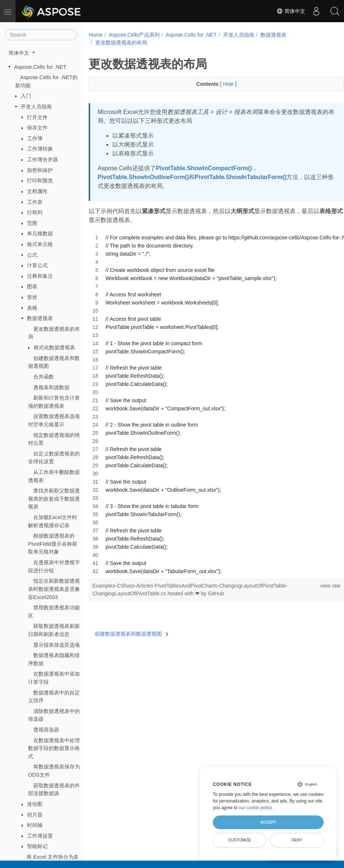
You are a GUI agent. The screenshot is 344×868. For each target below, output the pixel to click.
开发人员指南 (36, 107)
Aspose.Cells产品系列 (134, 35)
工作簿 (35, 138)
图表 (32, 286)
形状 (32, 297)
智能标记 (37, 846)
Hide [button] (220, 84)
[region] (207, 404)
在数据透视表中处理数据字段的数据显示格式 (54, 748)
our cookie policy (255, 808)
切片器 (35, 815)
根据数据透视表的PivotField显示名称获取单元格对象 (53, 544)
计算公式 (37, 265)
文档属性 (37, 191)
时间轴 (35, 825)
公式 (32, 255)
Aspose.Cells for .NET (40, 67)
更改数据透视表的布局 (121, 43)
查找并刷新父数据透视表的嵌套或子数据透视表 (54, 499)
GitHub (216, 593)
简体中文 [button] (20, 53)
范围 (32, 223)
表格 (32, 308)
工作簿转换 (40, 149)
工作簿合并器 (42, 159)
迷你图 (35, 804)
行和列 (35, 212)
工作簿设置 (40, 836)
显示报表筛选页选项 (57, 645)
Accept (268, 822)
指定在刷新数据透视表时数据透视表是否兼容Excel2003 (54, 589)
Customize (240, 840)
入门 (26, 96)
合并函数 (44, 377)
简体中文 (291, 11)
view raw (312, 586)
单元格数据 (40, 233)
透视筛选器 (46, 730)
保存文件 (37, 128)
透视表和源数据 (51, 387)
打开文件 (37, 117)
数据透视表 (40, 318)
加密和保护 (40, 170)
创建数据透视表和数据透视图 (132, 634)
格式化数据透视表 (54, 347)
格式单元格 (40, 244)
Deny (297, 840)
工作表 (35, 202)
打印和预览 (40, 181)
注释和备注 (40, 276)
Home (96, 35)
